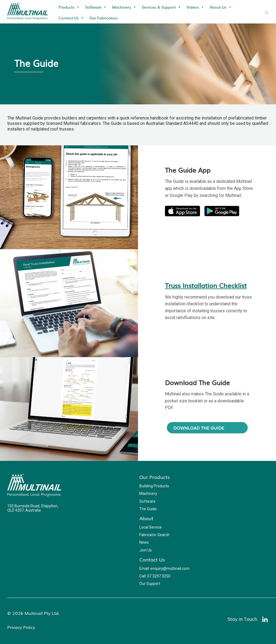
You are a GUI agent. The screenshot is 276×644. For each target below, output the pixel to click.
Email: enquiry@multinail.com (164, 568)
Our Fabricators (104, 18)
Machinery (124, 7)
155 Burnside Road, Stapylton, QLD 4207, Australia (33, 508)
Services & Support (161, 7)
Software (96, 7)
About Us (221, 7)
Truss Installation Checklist (206, 285)
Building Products (154, 486)
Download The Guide (199, 428)
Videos (195, 7)
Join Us (146, 550)
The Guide (148, 509)
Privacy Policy (21, 627)
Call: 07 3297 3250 (155, 576)
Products (69, 7)
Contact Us (71, 18)
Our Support (150, 584)
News (144, 542)
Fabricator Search (154, 535)
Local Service (151, 527)
